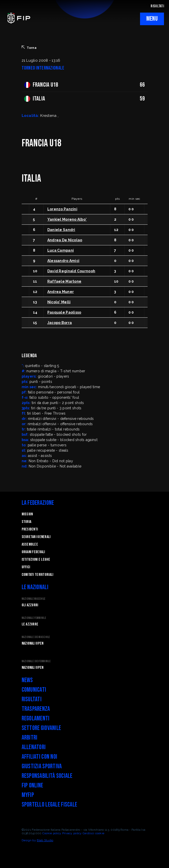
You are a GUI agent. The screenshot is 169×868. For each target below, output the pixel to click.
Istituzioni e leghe (36, 560)
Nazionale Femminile (34, 618)
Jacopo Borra (60, 323)
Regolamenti (36, 719)
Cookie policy (52, 833)
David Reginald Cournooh (71, 271)
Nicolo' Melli (59, 302)
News (27, 680)
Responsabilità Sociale (47, 776)
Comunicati (34, 690)
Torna (29, 48)
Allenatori (34, 747)
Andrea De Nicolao (65, 240)
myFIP (28, 795)
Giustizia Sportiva (42, 766)
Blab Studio (45, 840)
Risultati (32, 699)
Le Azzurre (30, 624)
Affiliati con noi (40, 757)
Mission (27, 514)
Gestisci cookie (93, 833)
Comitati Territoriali (38, 575)
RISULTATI (157, 6)
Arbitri (30, 738)
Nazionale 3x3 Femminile (36, 661)
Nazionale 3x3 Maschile (36, 637)
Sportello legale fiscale (49, 805)
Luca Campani (61, 250)
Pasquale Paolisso (64, 312)
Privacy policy (72, 833)
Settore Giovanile (41, 728)
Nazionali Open (33, 643)
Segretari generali (36, 537)
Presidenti (30, 529)
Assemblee (30, 544)
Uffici (26, 567)
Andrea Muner (61, 292)
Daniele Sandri (61, 230)
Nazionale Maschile (34, 599)
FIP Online (32, 786)
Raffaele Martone (64, 281)
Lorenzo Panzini (62, 209)
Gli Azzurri (30, 605)
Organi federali (33, 552)
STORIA (27, 522)
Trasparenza (36, 709)
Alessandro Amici (63, 261)
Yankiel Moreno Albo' (67, 219)
